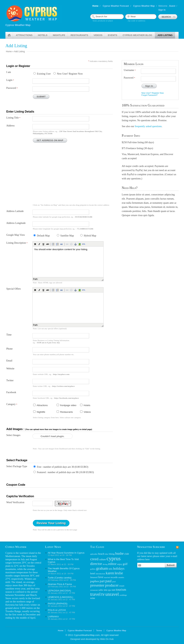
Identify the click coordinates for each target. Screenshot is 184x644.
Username (130, 70)
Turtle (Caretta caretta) (60, 578)
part (102, 581)
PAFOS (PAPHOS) (58, 604)
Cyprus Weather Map (144, 6)
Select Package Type (17, 466)
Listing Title (13, 118)
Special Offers (14, 289)
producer (112, 585)
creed (94, 559)
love (101, 577)
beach (101, 554)
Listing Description (17, 243)
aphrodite (94, 554)
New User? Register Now (153, 93)
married (107, 577)
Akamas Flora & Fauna (60, 584)
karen (110, 573)
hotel (93, 573)
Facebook (11, 392)
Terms (99, 630)
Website (10, 369)
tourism (121, 590)
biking (112, 554)
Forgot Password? (149, 95)
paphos (95, 581)
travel (95, 594)
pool (114, 582)
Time (9, 335)
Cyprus (9, 553)
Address (10, 126)
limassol (94, 577)
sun (113, 590)
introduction (100, 574)
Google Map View (16, 235)
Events (113, 35)
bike (107, 554)
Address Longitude (16, 223)
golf (125, 564)
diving (105, 564)
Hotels (43, 35)
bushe (120, 553)
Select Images (13, 435)
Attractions (24, 35)
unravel (112, 594)
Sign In (162, 10)
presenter (97, 585)
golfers (93, 569)
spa (109, 590)
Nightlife (59, 35)
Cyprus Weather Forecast (116, 6)
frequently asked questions (148, 126)
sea (106, 590)
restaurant (94, 590)
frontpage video (66, 405)
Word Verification (15, 502)
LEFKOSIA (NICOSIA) (59, 591)
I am (9, 72)
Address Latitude (15, 211)
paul (109, 581)
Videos (98, 35)
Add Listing (165, 35)
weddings (123, 595)
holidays (119, 568)
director (96, 564)
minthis (121, 577)
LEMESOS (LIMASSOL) (60, 597)
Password (12, 88)
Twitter (10, 380)
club (127, 554)
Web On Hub (107, 639)
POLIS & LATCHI (57, 610)
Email (9, 361)
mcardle (114, 577)
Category (12, 404)
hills (110, 569)
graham (102, 568)
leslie (119, 573)
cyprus (113, 558)
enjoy (120, 564)
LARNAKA (53, 617)
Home (95, 6)
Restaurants (79, 35)
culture (102, 559)
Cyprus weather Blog (137, 35)
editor (112, 564)
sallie (101, 590)
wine (93, 598)
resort (122, 586)
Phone (9, 349)
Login (10, 80)
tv (103, 594)
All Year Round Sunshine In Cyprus (66, 553)
